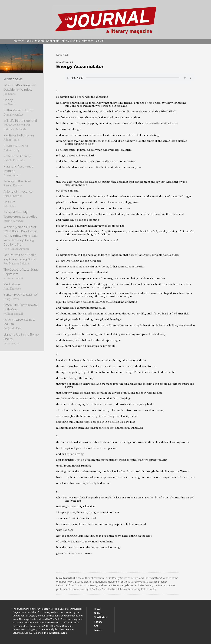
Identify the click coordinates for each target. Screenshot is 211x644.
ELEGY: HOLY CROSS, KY (21, 295)
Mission (39, 41)
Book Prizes (53, 41)
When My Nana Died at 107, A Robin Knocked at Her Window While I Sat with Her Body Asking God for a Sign (20, 236)
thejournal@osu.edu (55, 633)
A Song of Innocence (18, 192)
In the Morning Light (18, 110)
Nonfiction (100, 618)
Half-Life (9, 202)
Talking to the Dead (17, 181)
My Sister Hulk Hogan (19, 135)
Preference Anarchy (17, 156)
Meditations (12, 284)
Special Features (71, 41)
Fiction (98, 613)
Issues (29, 41)
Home (98, 609)
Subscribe (88, 41)
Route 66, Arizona (16, 146)
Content (19, 41)
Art (96, 626)
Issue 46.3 (62, 55)
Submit (99, 41)
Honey (8, 100)
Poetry (98, 622)
